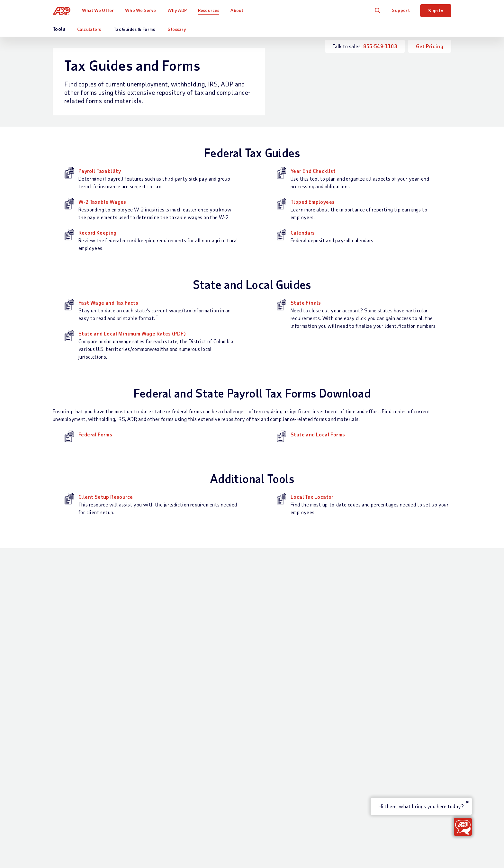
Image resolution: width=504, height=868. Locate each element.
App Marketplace (178, 732)
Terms (165, 790)
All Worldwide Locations (80, 807)
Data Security (387, 696)
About (237, 10)
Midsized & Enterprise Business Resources (323, 666)
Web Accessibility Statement (339, 790)
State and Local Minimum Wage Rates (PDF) (132, 333)
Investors (382, 740)
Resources (209, 10)
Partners (239, 663)
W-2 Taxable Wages (102, 202)
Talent (166, 670)
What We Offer (98, 10)
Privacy (218, 790)
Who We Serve (140, 10)
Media (378, 751)
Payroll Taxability (100, 171)
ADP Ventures (387, 729)
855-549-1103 (380, 46)
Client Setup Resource (106, 497)
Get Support (67, 652)
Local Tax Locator (312, 497)
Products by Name (179, 743)
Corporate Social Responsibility (406, 663)
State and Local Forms (318, 434)
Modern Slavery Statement (266, 790)
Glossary (177, 29)
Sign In (436, 10)
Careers (379, 652)
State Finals (306, 303)
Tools (306, 684)
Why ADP (177, 10)
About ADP (385, 630)
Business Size (245, 641)
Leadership (383, 685)
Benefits (169, 681)
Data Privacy (386, 707)
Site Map (191, 790)
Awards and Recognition (398, 674)
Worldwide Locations (395, 641)
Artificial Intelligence (395, 718)
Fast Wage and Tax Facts (108, 303)
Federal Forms (95, 434)
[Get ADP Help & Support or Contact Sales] (463, 827)
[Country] (88, 791)
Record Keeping (98, 233)
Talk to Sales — (88, 641)
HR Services (172, 692)
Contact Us (66, 630)
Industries (241, 652)
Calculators (89, 29)
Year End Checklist (313, 171)
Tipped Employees (313, 202)
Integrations (173, 721)
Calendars (303, 233)
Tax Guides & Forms (134, 29)
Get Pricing (430, 46)
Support (401, 10)
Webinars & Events (321, 695)
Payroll (167, 641)
